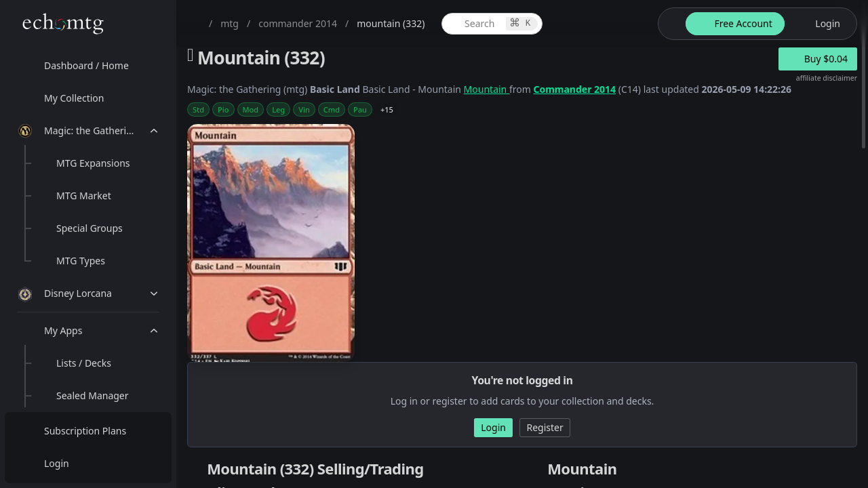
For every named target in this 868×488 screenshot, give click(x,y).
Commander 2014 (574, 89)
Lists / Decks (84, 363)
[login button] (820, 24)
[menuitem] (88, 66)
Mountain (487, 89)
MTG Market (84, 196)
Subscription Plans (85, 431)
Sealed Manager (93, 395)
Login (57, 463)
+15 (387, 109)
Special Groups (90, 228)
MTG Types (81, 261)
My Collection (74, 98)
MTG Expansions (93, 163)
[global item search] (492, 24)
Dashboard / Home (86, 65)
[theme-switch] (669, 24)
